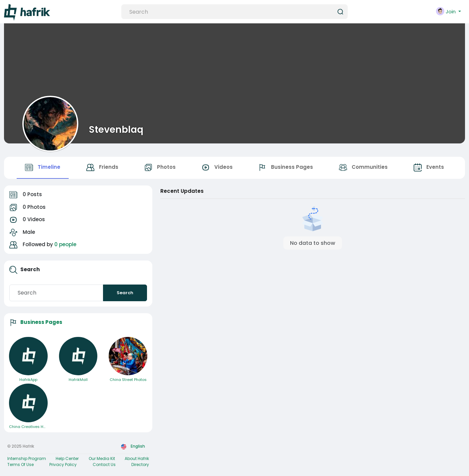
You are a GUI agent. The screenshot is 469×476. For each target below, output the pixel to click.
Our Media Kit (102, 458)
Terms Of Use (20, 464)
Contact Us (104, 464)
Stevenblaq (116, 129)
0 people (65, 244)
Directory (140, 464)
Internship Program (27, 458)
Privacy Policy (63, 464)
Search (125, 293)
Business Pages (41, 322)
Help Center (67, 458)
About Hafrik (137, 458)
